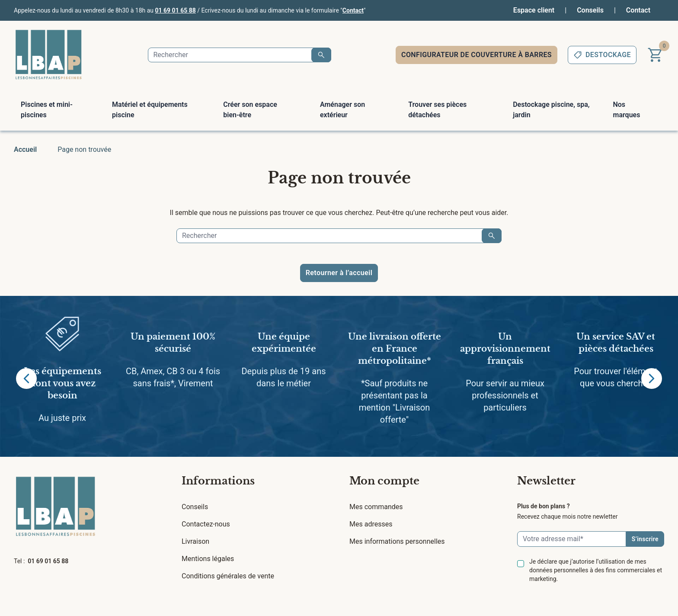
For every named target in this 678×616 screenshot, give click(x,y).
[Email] (572, 539)
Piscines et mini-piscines (47, 110)
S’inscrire (645, 539)
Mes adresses (371, 524)
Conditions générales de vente (228, 576)
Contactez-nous (206, 524)
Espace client (534, 10)
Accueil (25, 149)
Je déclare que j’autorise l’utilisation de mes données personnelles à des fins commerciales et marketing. (596, 570)
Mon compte (384, 481)
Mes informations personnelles (397, 541)
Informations (218, 481)
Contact (353, 10)
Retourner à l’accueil (339, 273)
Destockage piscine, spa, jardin (551, 110)
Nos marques (626, 110)
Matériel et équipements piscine (150, 110)
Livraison (195, 541)
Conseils (590, 10)
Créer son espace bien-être (250, 110)
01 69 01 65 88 (176, 10)
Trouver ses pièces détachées (437, 110)
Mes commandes (376, 507)
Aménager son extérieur (342, 110)
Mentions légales (208, 559)
